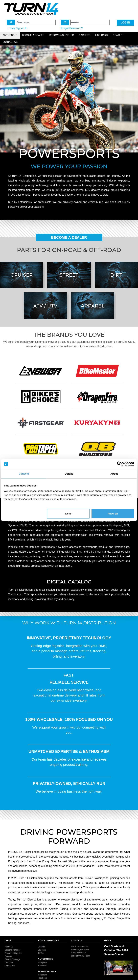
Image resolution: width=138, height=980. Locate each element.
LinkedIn (42, 947)
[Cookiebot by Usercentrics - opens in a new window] (119, 464)
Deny (68, 513)
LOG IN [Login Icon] (125, 23)
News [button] (117, 35)
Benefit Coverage (13, 959)
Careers (85, 35)
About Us (9, 947)
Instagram (42, 962)
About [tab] (114, 474)
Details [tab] (69, 474)
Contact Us (10, 42)
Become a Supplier (62, 35)
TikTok (41, 953)
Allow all (113, 513)
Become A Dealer (69, 237)
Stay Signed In (18, 28)
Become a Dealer (33, 35)
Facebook (42, 966)
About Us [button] (9, 35)
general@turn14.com (80, 956)
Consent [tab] (24, 474)
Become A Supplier (13, 953)
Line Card (101, 35)
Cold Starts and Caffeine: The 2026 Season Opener (116, 950)
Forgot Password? (72, 28)
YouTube (42, 950)
